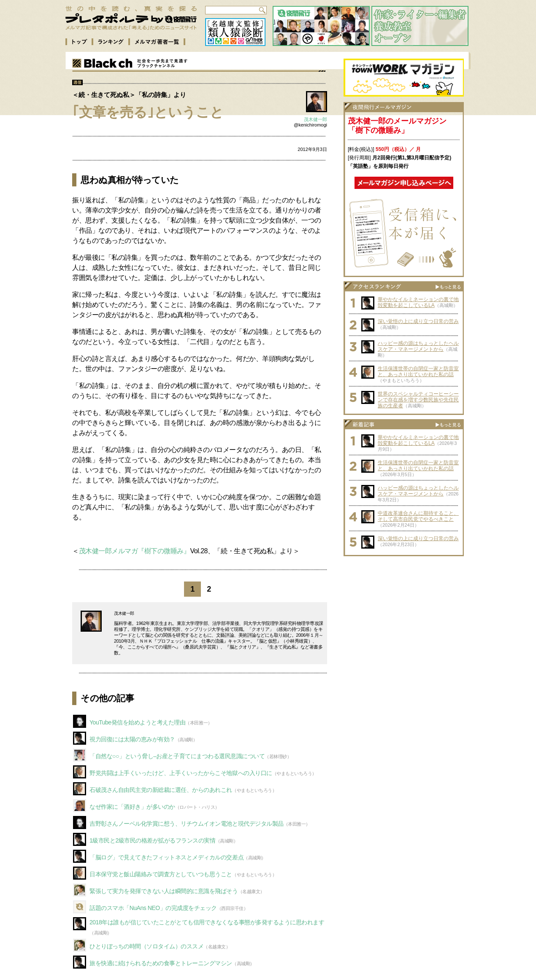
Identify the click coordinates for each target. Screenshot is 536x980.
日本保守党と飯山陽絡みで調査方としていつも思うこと (161, 874)
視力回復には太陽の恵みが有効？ (132, 739)
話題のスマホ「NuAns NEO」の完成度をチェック (153, 908)
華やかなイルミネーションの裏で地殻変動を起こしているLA (418, 302)
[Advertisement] (404, 613)
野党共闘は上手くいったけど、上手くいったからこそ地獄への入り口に (181, 773)
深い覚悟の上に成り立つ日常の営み (418, 321)
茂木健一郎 (315, 119)
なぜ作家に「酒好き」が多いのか (132, 807)
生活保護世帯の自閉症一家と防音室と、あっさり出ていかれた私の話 (418, 372)
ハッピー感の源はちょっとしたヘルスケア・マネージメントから (418, 346)
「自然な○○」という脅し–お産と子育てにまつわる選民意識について (177, 756)
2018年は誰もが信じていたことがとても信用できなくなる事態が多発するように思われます (207, 922)
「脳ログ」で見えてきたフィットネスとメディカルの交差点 (166, 857)
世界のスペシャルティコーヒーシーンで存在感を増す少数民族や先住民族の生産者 (418, 400)
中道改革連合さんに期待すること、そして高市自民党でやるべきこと (418, 516)
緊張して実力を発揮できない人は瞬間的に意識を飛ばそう (164, 891)
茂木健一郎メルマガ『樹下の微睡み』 (135, 551)
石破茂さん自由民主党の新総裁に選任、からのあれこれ (161, 790)
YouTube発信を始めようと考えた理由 (137, 722)
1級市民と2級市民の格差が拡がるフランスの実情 (153, 840)
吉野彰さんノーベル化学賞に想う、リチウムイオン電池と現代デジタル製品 (187, 824)
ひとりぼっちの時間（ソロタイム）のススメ (146, 946)
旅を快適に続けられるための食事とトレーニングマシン (161, 963)
